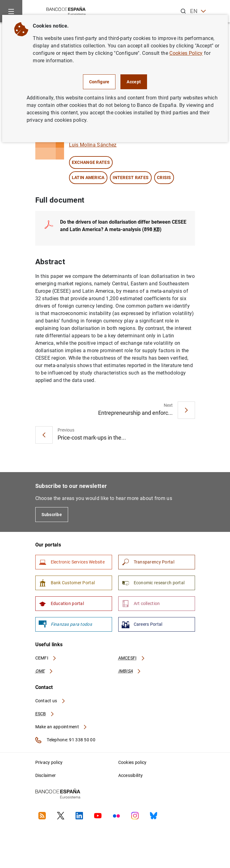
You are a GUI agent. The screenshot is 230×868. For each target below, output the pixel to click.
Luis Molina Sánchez (93, 145)
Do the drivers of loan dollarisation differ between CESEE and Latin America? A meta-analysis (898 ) (123, 226)
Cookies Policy (186, 53)
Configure (99, 82)
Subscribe (52, 515)
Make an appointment (61, 727)
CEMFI (46, 658)
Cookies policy (132, 762)
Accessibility (131, 775)
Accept (134, 82)
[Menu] (11, 11)
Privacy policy (49, 762)
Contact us (50, 701)
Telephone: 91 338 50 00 (65, 740)
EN (198, 11)
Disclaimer (46, 775)
